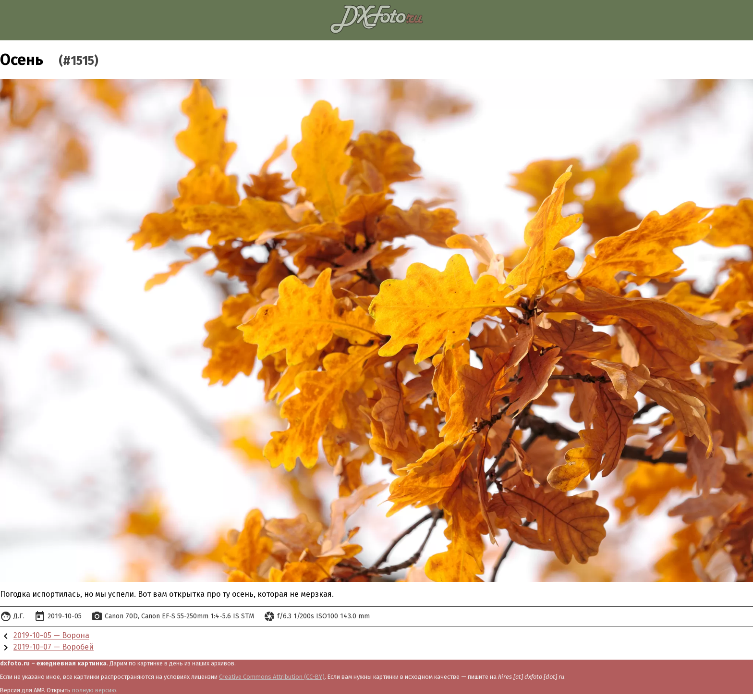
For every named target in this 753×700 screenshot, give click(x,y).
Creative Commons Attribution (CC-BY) (272, 677)
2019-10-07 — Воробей (54, 647)
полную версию (94, 690)
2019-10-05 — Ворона (51, 636)
